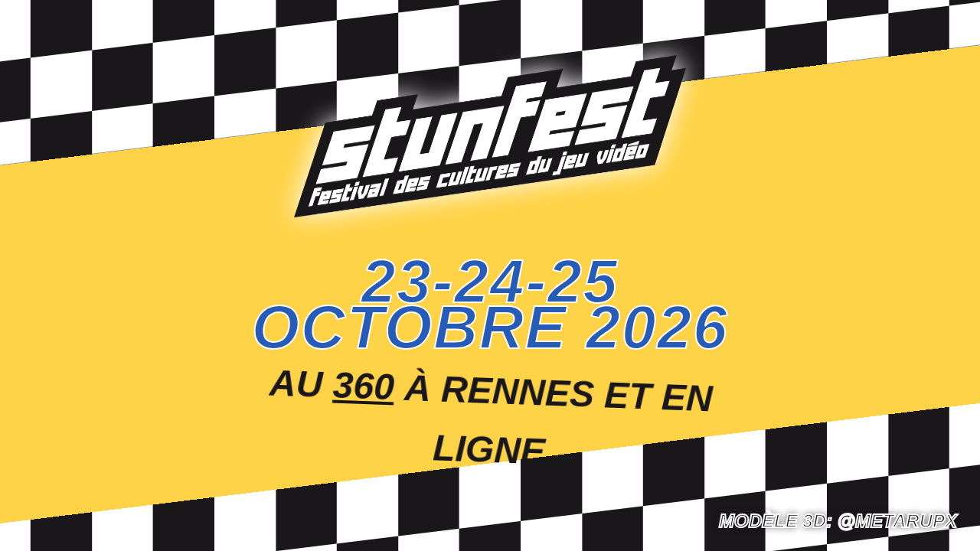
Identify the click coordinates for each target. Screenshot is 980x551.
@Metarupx (897, 521)
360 (365, 382)
